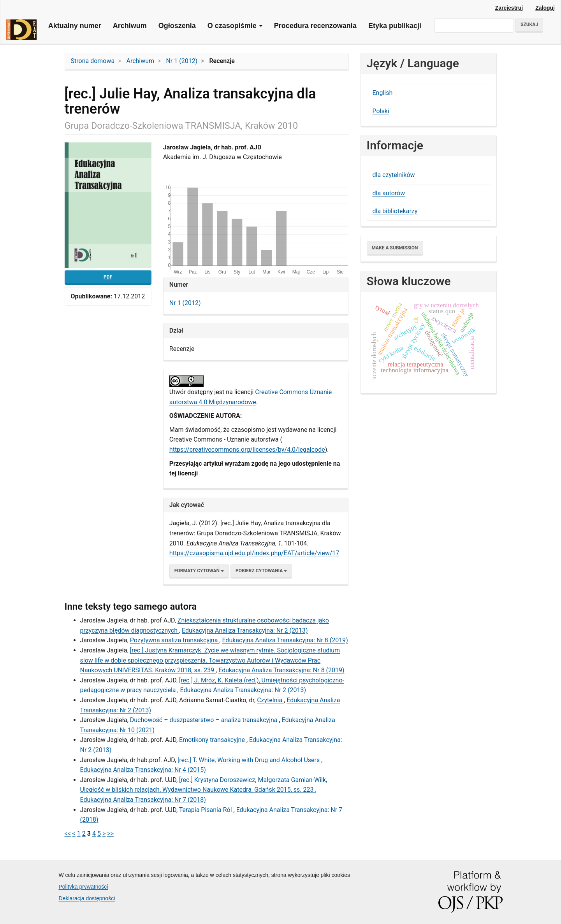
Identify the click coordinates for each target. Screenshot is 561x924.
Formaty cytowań (199, 571)
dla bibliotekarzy (395, 211)
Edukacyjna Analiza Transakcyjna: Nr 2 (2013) (245, 630)
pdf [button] (108, 277)
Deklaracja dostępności (87, 898)
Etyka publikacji (395, 26)
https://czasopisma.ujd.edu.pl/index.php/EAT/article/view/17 (254, 553)
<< (68, 834)
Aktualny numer (75, 26)
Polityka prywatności (84, 887)
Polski (381, 111)
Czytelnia (270, 700)
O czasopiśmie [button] (235, 26)
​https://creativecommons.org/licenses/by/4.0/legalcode (247, 450)
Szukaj (529, 25)
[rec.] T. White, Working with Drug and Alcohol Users (249, 760)
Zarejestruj (509, 8)
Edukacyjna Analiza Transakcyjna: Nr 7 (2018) (143, 800)
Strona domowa (93, 61)
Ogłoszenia (177, 26)
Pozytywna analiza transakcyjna (175, 640)
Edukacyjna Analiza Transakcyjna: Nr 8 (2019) (285, 640)
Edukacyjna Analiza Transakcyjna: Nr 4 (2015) (143, 770)
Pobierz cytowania (261, 571)
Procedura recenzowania (315, 26)
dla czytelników (394, 175)
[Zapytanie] (474, 25)
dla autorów (389, 193)
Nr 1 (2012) (182, 61)
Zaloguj (545, 8)
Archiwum (130, 26)
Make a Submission (395, 248)
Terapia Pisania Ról (206, 810)
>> (110, 834)
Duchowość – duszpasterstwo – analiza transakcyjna (205, 720)
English (383, 93)
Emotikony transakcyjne (213, 740)
